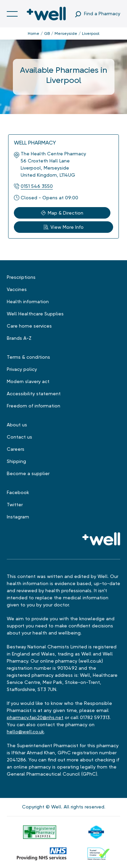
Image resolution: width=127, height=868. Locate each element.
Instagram (18, 517)
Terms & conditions (28, 357)
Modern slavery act (28, 381)
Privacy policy (22, 369)
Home (34, 34)
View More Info (64, 227)
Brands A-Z (19, 338)
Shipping (16, 461)
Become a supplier (28, 473)
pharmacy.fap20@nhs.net (35, 717)
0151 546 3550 (37, 186)
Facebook (18, 492)
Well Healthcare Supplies (35, 314)
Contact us (19, 437)
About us (17, 425)
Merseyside (66, 34)
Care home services (29, 326)
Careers (16, 449)
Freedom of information (34, 406)
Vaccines (17, 289)
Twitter (15, 505)
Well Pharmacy (35, 143)
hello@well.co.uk (25, 732)
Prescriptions (21, 277)
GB (47, 34)
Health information (28, 302)
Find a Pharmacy (102, 14)
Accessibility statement (34, 394)
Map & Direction (62, 213)
